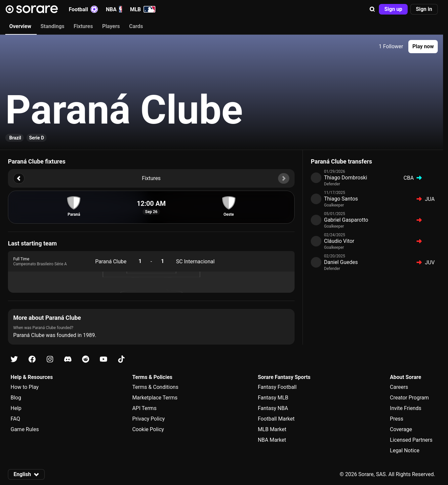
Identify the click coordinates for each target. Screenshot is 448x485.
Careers (399, 387)
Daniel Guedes (341, 262)
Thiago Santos (341, 199)
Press (396, 419)
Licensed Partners (411, 440)
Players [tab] (111, 26)
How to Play (25, 387)
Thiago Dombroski (346, 178)
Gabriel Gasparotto (346, 220)
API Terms (144, 408)
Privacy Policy (149, 419)
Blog (16, 398)
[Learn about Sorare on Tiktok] (121, 359)
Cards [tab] (136, 26)
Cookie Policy (148, 429)
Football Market (276, 419)
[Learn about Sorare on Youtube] (103, 359)
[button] (372, 9)
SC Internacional (196, 261)
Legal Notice (405, 450)
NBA (114, 9)
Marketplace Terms (155, 398)
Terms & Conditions (155, 387)
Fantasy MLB (273, 398)
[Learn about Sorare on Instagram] (50, 359)
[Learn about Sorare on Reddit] (86, 359)
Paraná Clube (111, 261)
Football (83, 9)
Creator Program (409, 398)
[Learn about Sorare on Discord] (68, 359)
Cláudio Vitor (339, 241)
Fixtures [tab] (83, 26)
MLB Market (272, 429)
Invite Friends (406, 408)
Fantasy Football (277, 387)
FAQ (15, 419)
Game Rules (25, 429)
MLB (143, 9)
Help (16, 408)
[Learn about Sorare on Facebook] (32, 359)
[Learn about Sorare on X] (14, 359)
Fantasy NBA (273, 408)
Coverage (401, 429)
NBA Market (272, 440)
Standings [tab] (52, 26)
